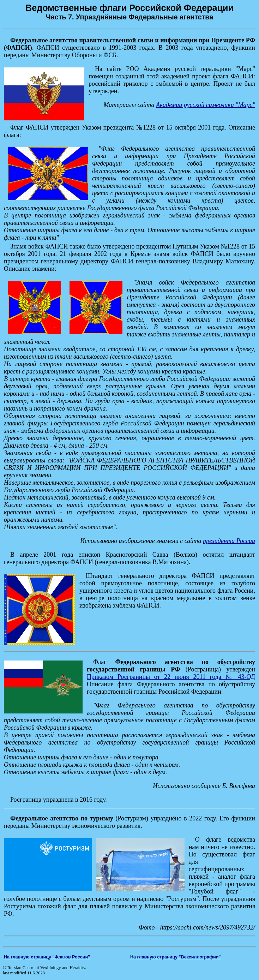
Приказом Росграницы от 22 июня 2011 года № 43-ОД (171, 677)
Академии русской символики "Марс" (206, 105)
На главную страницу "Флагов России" (47, 957)
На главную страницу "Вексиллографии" (176, 957)
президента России (229, 541)
